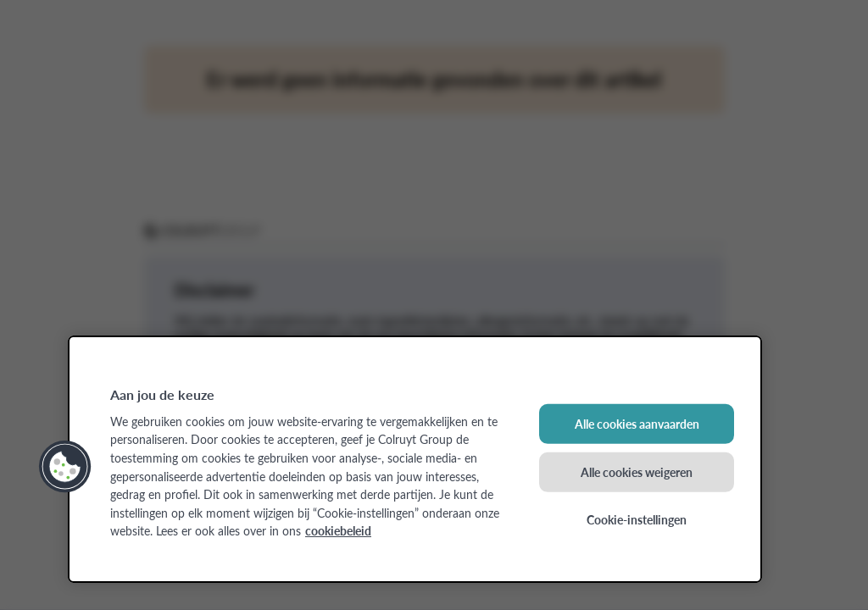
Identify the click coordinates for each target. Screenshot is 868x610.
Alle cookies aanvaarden (637, 424)
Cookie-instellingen (637, 519)
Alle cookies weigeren (637, 471)
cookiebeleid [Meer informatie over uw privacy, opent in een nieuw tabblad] (338, 530)
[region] (415, 459)
